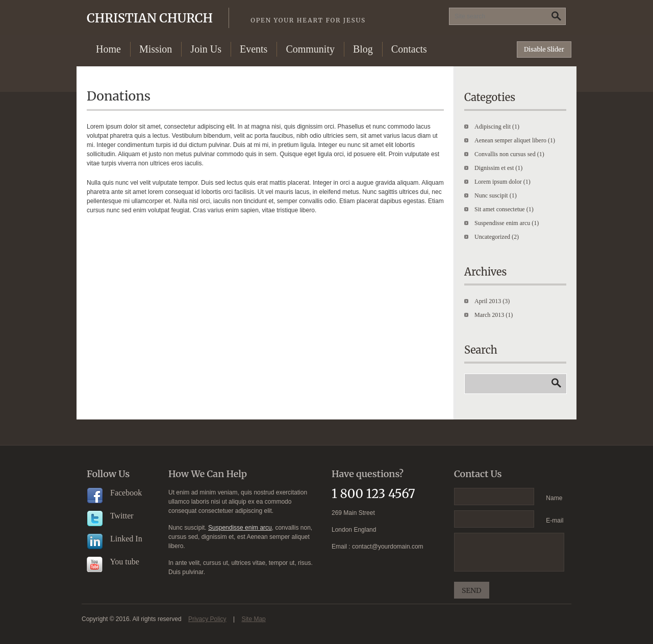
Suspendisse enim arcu (502, 223)
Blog (363, 49)
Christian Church (226, 18)
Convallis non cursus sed (505, 154)
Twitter (110, 516)
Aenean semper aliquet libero (510, 140)
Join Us (206, 49)
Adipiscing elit (493, 127)
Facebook (114, 493)
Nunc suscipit (491, 195)
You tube (113, 562)
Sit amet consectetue (500, 209)
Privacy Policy (207, 619)
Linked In (115, 539)
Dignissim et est (494, 168)
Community (310, 49)
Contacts (409, 49)
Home (108, 49)
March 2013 (489, 315)
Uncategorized (492, 237)
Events (254, 49)
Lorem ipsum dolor (498, 182)
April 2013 (488, 301)
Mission (156, 49)
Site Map (253, 619)
